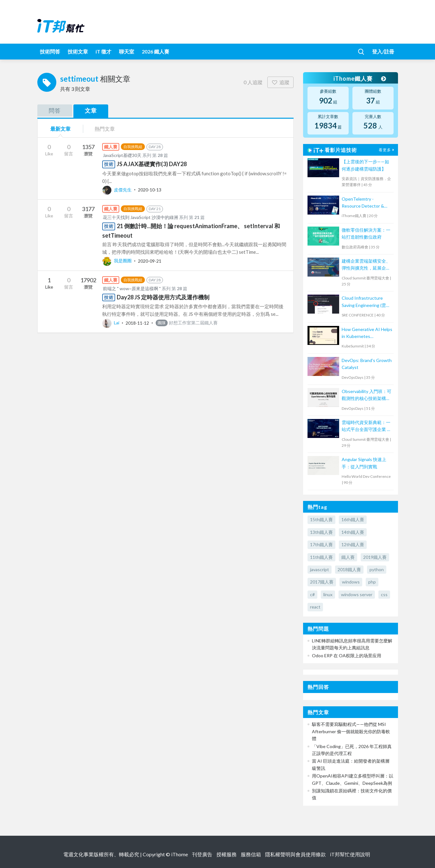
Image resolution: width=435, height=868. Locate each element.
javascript (320, 569)
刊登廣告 (202, 854)
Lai (111, 323)
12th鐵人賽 (353, 544)
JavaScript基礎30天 (122, 155)
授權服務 (227, 854)
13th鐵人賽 (321, 532)
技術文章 (78, 51)
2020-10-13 (150, 190)
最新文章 (60, 129)
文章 (91, 110)
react (315, 607)
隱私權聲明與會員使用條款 (295, 854)
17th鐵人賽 (321, 544)
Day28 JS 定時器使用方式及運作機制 (163, 297)
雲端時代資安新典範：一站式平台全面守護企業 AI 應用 (367, 426)
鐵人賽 (348, 557)
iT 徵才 (103, 51)
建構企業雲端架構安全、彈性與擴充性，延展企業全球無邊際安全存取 (366, 265)
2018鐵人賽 (349, 569)
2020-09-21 (150, 261)
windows (351, 582)
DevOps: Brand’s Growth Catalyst (367, 364)
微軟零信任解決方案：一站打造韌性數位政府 (366, 233)
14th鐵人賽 (353, 532)
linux (328, 594)
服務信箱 (251, 854)
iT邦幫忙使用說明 (350, 854)
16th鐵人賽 (353, 519)
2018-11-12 (137, 323)
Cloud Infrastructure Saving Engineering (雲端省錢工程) (366, 302)
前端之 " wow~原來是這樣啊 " (132, 288)
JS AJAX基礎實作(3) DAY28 (152, 164)
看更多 (387, 150)
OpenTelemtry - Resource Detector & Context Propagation (363, 203)
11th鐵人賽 (321, 557)
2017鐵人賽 (322, 582)
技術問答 (50, 51)
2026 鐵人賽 (155, 51)
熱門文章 (105, 129)
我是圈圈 (117, 261)
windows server (357, 594)
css (384, 594)
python (377, 569)
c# (312, 594)
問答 (55, 110)
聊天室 (127, 51)
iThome (180, 854)
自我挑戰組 (133, 147)
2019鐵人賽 (375, 557)
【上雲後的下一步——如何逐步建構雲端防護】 (365, 165)
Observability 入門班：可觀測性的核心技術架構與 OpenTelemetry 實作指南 (367, 395)
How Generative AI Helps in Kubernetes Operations (367, 333)
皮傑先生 (117, 190)
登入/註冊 (383, 51)
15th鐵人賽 (321, 519)
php (372, 582)
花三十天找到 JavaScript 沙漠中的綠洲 (140, 217)
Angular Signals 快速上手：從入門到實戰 (364, 463)
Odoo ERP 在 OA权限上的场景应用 (347, 656)
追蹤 (280, 82)
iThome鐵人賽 (359, 78)
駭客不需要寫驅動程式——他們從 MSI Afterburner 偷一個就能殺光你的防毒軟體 (351, 731)
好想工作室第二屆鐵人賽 (187, 323)
